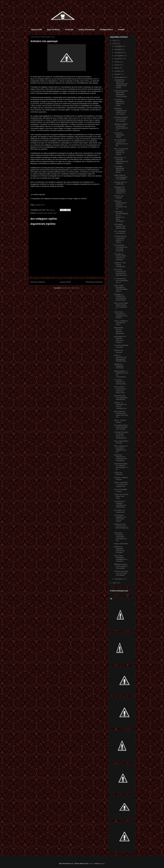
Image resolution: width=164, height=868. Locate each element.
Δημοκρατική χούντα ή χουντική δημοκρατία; (119, 330)
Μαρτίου (118, 74)
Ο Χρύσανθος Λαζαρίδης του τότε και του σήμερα (120, 518)
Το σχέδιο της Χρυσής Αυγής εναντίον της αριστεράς (120, 257)
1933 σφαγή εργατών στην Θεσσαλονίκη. (120, 226)
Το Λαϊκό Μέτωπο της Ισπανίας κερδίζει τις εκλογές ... (120, 239)
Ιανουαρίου (119, 579)
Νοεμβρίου (119, 49)
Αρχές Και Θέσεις (53, 30)
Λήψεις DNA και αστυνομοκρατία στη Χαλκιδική (121, 177)
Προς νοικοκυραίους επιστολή (121, 442)
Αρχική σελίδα (37, 30)
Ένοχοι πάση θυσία (121, 544)
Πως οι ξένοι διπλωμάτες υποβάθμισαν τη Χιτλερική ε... (121, 558)
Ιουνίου (117, 65)
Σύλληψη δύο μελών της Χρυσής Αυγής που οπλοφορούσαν (121, 435)
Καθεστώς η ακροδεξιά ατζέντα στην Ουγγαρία (119, 550)
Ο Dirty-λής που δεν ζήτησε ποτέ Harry (121, 496)
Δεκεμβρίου (119, 46)
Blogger (102, 864)
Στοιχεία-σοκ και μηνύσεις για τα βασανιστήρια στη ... (121, 527)
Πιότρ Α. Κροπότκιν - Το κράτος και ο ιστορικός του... (121, 484)
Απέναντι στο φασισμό (119, 197)
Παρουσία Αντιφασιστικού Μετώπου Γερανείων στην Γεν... (120, 205)
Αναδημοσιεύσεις (106, 30)
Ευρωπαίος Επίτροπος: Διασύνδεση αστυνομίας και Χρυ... (120, 537)
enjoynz (91, 864)
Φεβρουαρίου (119, 77)
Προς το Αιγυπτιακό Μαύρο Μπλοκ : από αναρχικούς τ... (121, 306)
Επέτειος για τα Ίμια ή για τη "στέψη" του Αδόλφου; (121, 573)
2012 (115, 583)
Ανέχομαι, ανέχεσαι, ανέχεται (121, 478)
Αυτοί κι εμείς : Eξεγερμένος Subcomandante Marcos (121, 288)
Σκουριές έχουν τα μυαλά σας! (120, 183)
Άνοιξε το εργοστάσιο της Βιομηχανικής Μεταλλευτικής (120, 358)
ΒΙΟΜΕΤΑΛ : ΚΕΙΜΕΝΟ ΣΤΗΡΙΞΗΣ (119, 366)
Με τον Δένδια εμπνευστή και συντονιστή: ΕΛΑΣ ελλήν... (120, 390)
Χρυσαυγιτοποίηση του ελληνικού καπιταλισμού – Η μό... (121, 466)
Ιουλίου (117, 62)
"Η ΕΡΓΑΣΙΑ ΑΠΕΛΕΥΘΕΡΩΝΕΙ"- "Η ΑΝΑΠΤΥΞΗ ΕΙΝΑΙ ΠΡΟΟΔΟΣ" (121, 216)
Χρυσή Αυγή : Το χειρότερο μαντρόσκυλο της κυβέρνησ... (121, 160)
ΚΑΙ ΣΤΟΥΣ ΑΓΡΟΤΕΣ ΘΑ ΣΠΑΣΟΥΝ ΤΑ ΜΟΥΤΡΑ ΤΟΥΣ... (121, 272)
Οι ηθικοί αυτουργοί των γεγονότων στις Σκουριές (121, 119)
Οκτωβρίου (119, 52)
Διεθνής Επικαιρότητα (87, 30)
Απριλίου (118, 71)
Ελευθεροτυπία (40, 205)
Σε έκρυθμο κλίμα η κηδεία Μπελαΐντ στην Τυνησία (121, 427)
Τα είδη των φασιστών (118, 473)
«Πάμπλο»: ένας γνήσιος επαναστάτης (120, 265)
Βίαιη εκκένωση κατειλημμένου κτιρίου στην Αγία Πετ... (121, 414)
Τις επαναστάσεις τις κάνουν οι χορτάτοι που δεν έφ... (121, 143)
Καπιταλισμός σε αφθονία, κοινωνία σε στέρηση (120, 339)
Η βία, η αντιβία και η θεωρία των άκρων (121, 323)
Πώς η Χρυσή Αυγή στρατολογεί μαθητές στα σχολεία (121, 152)
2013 (115, 44)
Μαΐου (117, 68)
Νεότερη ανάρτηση (38, 282)
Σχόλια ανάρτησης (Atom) (71, 288)
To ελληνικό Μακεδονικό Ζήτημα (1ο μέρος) (119, 169)
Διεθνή (50, 213)
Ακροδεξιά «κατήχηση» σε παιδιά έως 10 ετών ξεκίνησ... (120, 111)
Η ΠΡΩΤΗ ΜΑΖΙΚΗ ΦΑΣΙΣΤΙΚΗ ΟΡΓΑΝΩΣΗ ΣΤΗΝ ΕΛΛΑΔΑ (121, 94)
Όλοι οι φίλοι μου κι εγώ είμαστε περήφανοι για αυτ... (121, 449)
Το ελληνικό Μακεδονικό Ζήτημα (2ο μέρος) (119, 102)
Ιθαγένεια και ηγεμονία (119, 351)
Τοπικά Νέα (69, 30)
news (55, 213)
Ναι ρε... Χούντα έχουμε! (120, 421)
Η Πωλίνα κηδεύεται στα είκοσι (121, 346)
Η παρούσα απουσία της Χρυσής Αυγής (120, 382)
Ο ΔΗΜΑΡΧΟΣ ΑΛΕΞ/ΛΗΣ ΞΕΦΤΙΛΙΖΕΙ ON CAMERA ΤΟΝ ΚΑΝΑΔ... (121, 84)
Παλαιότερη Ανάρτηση (94, 282)
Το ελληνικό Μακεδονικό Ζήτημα (119, 135)
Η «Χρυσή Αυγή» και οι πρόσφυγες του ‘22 (121, 280)
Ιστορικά (121, 30)
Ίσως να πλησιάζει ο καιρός (121, 490)
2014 (115, 40)
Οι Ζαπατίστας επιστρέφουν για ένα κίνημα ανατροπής (121, 248)
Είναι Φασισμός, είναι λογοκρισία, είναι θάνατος (121, 398)
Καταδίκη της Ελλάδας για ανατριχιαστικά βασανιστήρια (120, 297)
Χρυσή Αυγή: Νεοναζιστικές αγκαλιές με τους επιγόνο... (121, 315)
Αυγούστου (119, 59)
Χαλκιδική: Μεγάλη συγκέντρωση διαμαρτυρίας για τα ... (121, 127)
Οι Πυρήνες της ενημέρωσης (120, 511)
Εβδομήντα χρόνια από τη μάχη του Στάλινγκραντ (121, 566)
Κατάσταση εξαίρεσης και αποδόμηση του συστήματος (121, 458)
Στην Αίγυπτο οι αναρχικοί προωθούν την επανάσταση (120, 504)
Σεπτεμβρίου (119, 56)
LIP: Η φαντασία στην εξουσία (120, 232)
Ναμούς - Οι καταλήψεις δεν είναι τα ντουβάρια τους (120, 405)
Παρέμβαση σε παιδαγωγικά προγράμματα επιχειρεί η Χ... (120, 190)
